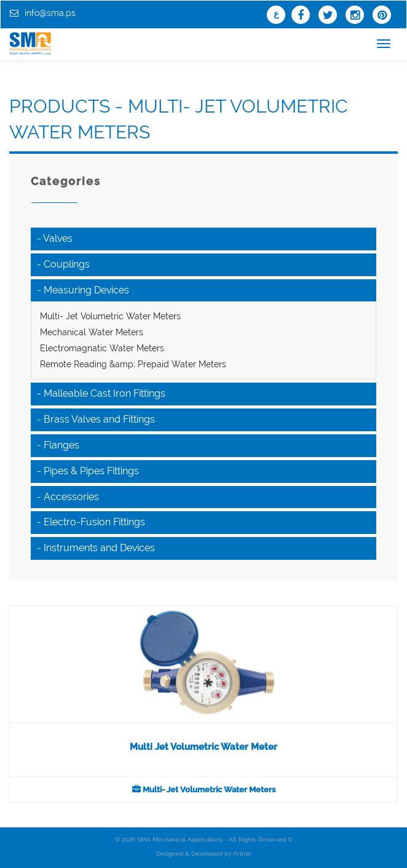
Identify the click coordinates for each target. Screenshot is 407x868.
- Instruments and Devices (96, 548)
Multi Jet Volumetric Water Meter (204, 747)
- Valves (55, 238)
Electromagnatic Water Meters (102, 348)
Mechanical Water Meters (92, 332)
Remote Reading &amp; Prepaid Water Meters (133, 364)
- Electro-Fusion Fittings (91, 522)
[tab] (204, 239)
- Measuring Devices (83, 290)
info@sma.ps (50, 13)
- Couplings (63, 264)
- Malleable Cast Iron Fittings (101, 393)
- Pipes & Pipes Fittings (88, 471)
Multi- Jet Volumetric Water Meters (110, 316)
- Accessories (68, 497)
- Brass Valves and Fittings (96, 419)
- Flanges (58, 445)
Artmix (242, 854)
